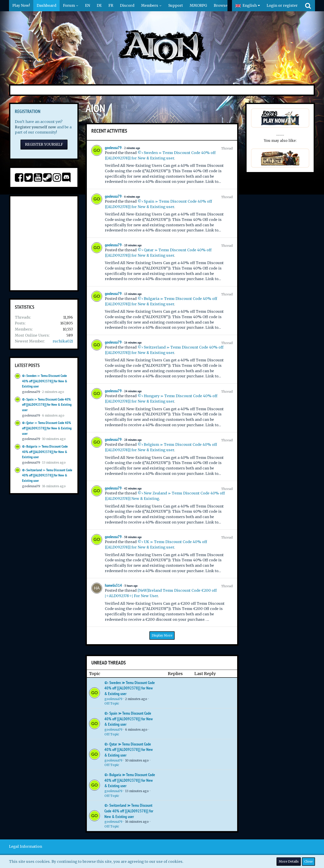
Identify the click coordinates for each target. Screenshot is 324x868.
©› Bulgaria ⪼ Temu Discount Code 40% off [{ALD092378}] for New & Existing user (45, 452)
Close (308, 861)
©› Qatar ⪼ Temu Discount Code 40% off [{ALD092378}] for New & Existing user (47, 428)
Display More (162, 635)
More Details (289, 861)
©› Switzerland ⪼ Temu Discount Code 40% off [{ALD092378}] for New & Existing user (47, 475)
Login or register (282, 5)
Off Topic (112, 703)
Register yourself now (35, 127)
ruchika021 (63, 341)
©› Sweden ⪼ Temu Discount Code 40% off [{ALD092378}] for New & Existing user (45, 381)
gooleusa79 (31, 392)
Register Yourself (44, 144)
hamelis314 (113, 585)
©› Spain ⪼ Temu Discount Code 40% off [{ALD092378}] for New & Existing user (47, 405)
